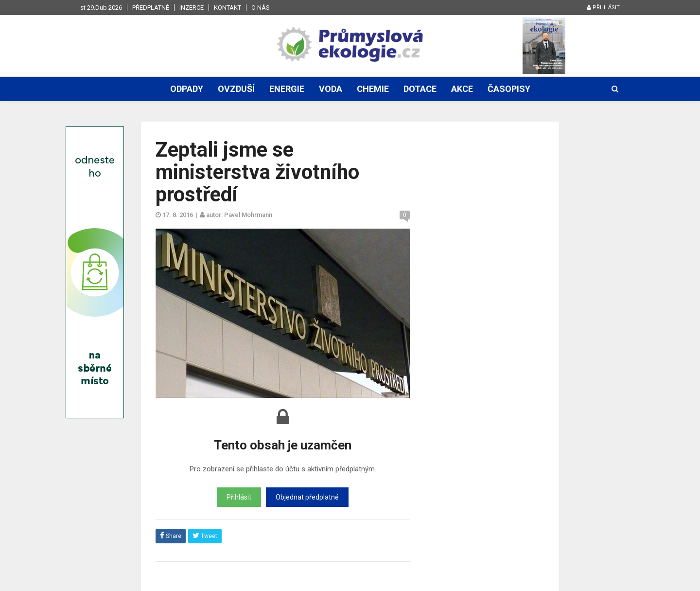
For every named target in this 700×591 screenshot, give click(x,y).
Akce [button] (462, 89)
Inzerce (192, 8)
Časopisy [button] (509, 89)
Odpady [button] (187, 89)
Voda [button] (331, 89)
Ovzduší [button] (236, 89)
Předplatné (151, 8)
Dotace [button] (420, 89)
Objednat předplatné (307, 497)
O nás (261, 8)
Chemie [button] (373, 89)
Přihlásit (603, 8)
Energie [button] (287, 89)
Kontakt (227, 8)
